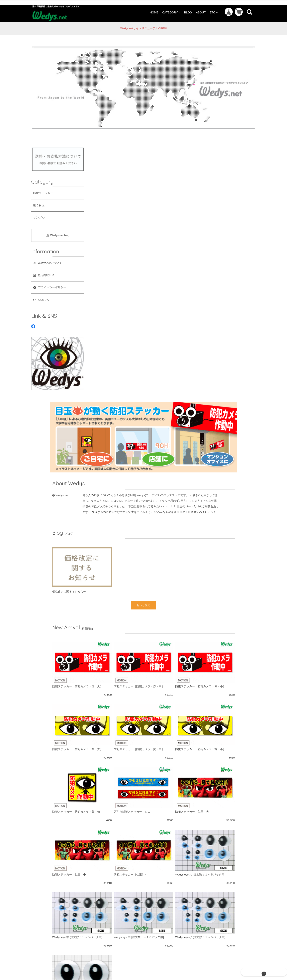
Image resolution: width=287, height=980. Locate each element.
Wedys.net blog (58, 235)
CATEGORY (171, 12)
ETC (214, 12)
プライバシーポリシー (125, 870)
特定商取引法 (94, 870)
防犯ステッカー (43, 193)
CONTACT (154, 870)
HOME (154, 12)
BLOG (188, 12)
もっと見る (172, 348)
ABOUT (201, 12)
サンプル (39, 218)
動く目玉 (39, 205)
